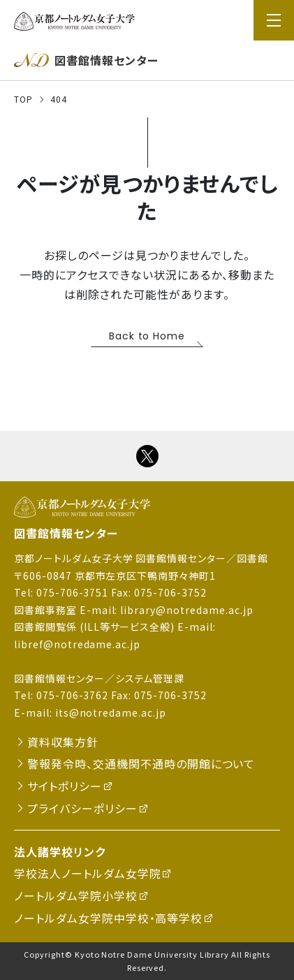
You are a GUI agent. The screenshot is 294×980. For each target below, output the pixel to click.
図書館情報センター (66, 533)
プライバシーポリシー (82, 808)
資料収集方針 (63, 742)
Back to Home (147, 336)
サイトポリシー (65, 786)
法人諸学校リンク (60, 851)
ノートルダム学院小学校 (76, 895)
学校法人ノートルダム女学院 (87, 873)
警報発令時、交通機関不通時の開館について (141, 763)
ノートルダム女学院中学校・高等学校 (108, 918)
